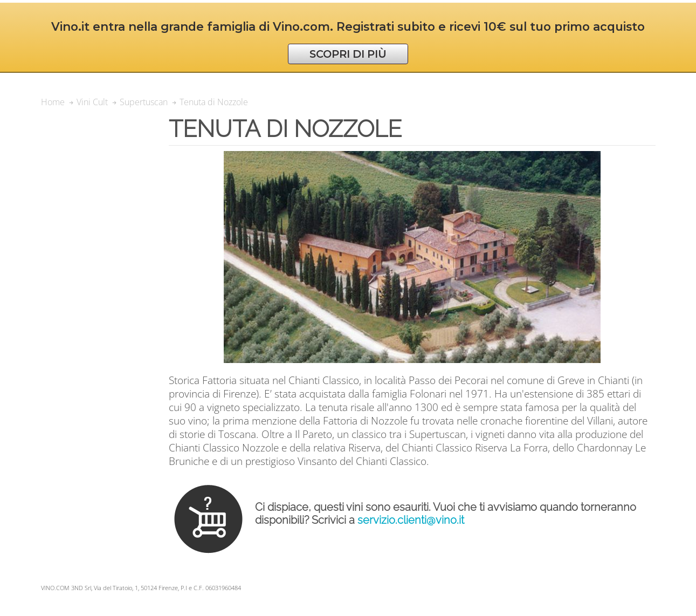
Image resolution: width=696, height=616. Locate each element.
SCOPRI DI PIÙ (348, 54)
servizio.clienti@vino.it (411, 520)
